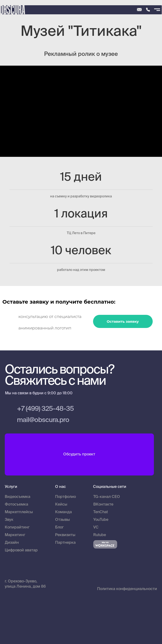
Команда (63, 512)
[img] (148, 10)
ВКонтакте (103, 505)
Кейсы (61, 505)
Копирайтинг (17, 528)
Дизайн (12, 543)
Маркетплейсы (19, 512)
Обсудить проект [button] (79, 454)
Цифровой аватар (21, 550)
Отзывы (63, 520)
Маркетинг (15, 535)
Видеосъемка (18, 497)
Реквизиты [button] (65, 535)
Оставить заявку (123, 321)
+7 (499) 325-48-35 (45, 409)
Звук (9, 520)
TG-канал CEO (107, 497)
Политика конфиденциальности (127, 589)
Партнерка (65, 543)
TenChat (101, 512)
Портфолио (65, 497)
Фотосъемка (16, 505)
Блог (59, 528)
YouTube (101, 520)
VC (96, 528)
